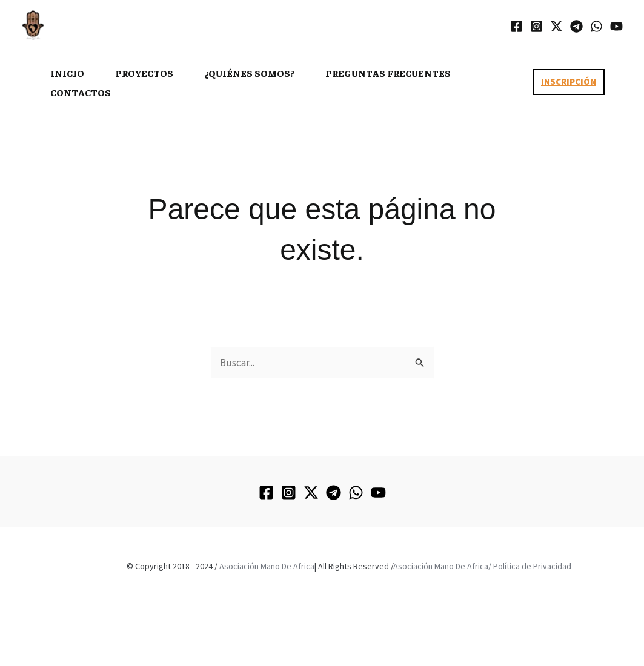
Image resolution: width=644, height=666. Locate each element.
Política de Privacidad (532, 566)
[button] (569, 82)
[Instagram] (536, 26)
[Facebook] (516, 26)
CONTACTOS (81, 92)
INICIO (67, 73)
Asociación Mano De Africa (267, 566)
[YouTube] (616, 26)
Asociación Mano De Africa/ (442, 566)
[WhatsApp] (596, 26)
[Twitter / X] (556, 26)
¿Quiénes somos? (249, 73)
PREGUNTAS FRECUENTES (388, 73)
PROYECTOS (144, 73)
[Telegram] (576, 26)
